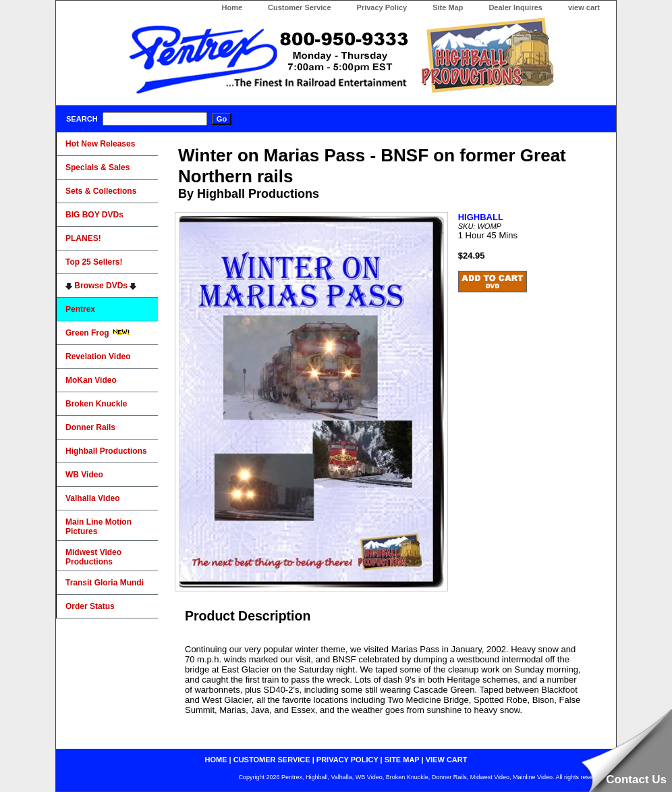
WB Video (84, 475)
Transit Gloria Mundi (105, 583)
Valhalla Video (92, 498)
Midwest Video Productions (93, 557)
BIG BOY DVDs (94, 215)
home (216, 760)
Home (232, 7)
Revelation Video (98, 357)
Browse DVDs (101, 286)
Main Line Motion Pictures (99, 527)
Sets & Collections (101, 191)
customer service (272, 760)
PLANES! (83, 238)
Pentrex (80, 309)
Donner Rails (90, 427)
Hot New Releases (100, 144)
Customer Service (300, 7)
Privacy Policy (382, 7)
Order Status (90, 606)
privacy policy (347, 760)
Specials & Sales (97, 167)
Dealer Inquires (515, 7)
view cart (584, 7)
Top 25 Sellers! (94, 262)
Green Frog (98, 333)
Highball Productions (106, 451)
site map (402, 760)
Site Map (448, 7)
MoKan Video (91, 380)
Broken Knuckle (96, 404)
